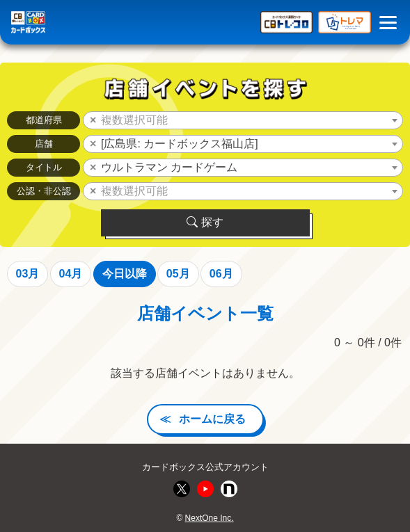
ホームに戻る (212, 419)
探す (205, 222)
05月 (178, 274)
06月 (221, 274)
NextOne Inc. (210, 518)
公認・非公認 (44, 191)
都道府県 (44, 120)
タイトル (44, 167)
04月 (71, 274)
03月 (28, 274)
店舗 (44, 144)
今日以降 (125, 274)
